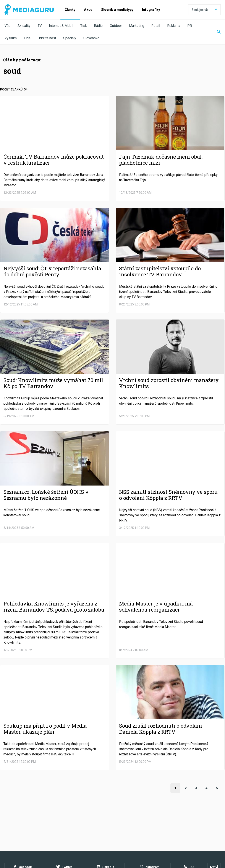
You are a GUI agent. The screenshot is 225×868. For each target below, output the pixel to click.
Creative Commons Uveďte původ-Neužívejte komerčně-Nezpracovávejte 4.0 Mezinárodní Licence (64, 857)
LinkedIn (106, 832)
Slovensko (91, 38)
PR (190, 26)
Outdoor (116, 26)
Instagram (150, 832)
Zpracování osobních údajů (59, 844)
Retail (156, 26)
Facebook (23, 832)
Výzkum (11, 38)
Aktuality (24, 26)
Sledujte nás (204, 10)
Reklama (174, 26)
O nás (8, 844)
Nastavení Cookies (94, 844)
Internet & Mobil (61, 26)
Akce (88, 10)
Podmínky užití (26, 844)
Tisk (84, 26)
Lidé (27, 38)
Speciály (70, 38)
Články (70, 10)
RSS (189, 832)
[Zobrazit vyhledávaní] (216, 32)
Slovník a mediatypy (117, 10)
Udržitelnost (47, 38)
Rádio (98, 26)
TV (40, 26)
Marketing (137, 26)
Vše (7, 26)
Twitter (64, 832)
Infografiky (151, 10)
